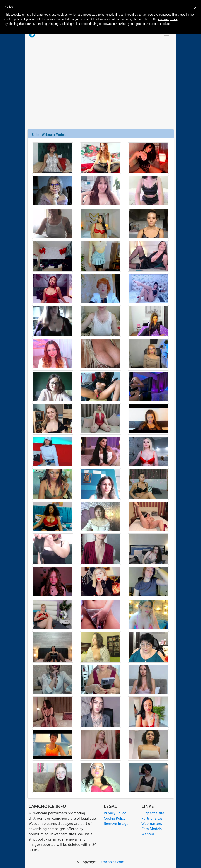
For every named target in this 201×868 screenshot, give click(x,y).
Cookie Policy (115, 818)
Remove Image (116, 824)
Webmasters (152, 824)
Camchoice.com (111, 862)
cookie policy (168, 19)
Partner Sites (152, 818)
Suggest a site (153, 813)
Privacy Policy (115, 813)
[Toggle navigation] (166, 34)
